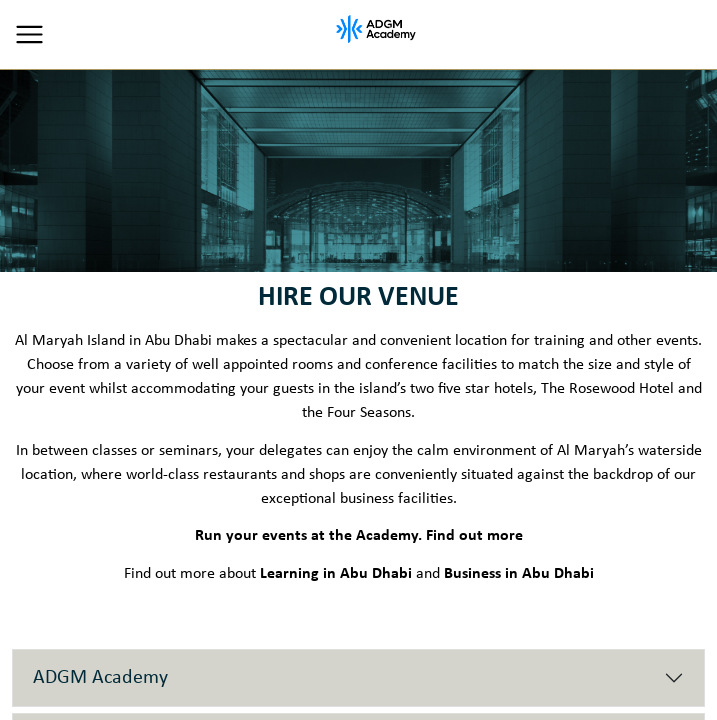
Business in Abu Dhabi (519, 574)
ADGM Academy (100, 678)
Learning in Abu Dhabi (336, 574)
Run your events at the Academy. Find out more (359, 536)
